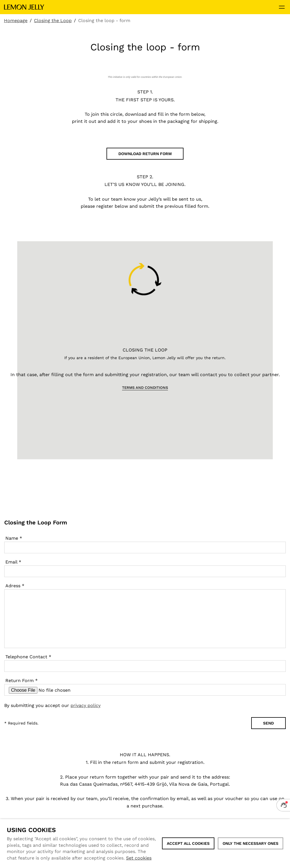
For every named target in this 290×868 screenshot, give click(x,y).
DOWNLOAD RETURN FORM (145, 154)
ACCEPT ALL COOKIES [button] (188, 843)
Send (268, 723)
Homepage (16, 21)
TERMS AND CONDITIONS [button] (145, 388)
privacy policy (86, 705)
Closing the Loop (53, 21)
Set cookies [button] (139, 858)
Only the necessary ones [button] (250, 843)
